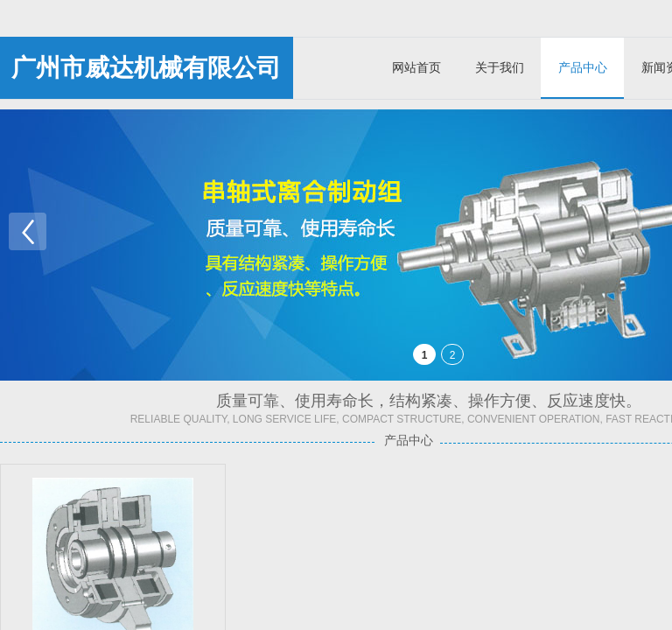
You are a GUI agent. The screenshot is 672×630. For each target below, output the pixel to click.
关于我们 (500, 68)
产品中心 (583, 68)
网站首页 (416, 68)
